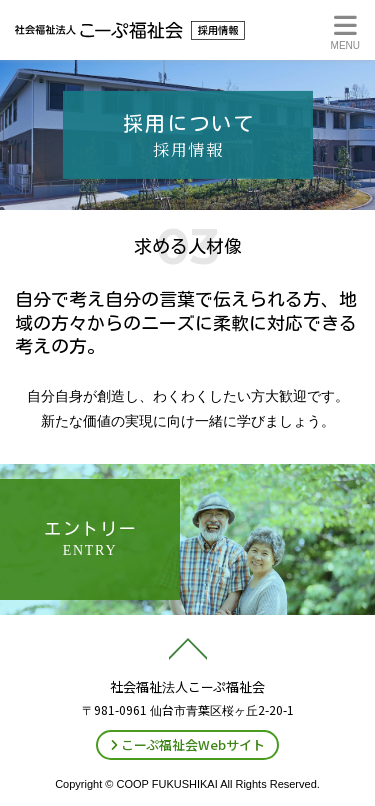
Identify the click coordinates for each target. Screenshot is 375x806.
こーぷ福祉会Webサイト (187, 744)
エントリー (91, 539)
